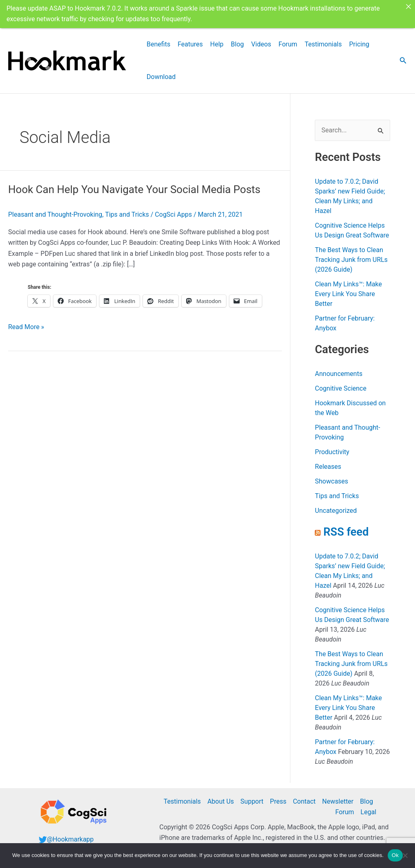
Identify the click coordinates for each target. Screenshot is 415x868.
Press (278, 801)
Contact (304, 801)
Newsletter (338, 801)
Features (190, 43)
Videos (261, 43)
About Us (221, 801)
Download (161, 76)
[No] (405, 855)
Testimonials (323, 43)
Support (252, 801)
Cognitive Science (340, 388)
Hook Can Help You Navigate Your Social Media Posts (134, 189)
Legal (368, 812)
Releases (328, 466)
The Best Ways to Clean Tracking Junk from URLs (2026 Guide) (351, 259)
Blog (237, 43)
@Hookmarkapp (70, 838)
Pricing (359, 43)
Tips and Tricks (127, 214)
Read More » (26, 326)
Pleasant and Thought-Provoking (55, 214)
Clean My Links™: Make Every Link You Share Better (348, 293)
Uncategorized (336, 510)
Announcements (339, 373)
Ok (395, 855)
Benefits (158, 43)
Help (217, 43)
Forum (288, 43)
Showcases (332, 481)
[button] (403, 60)
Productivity (332, 452)
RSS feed (346, 532)
